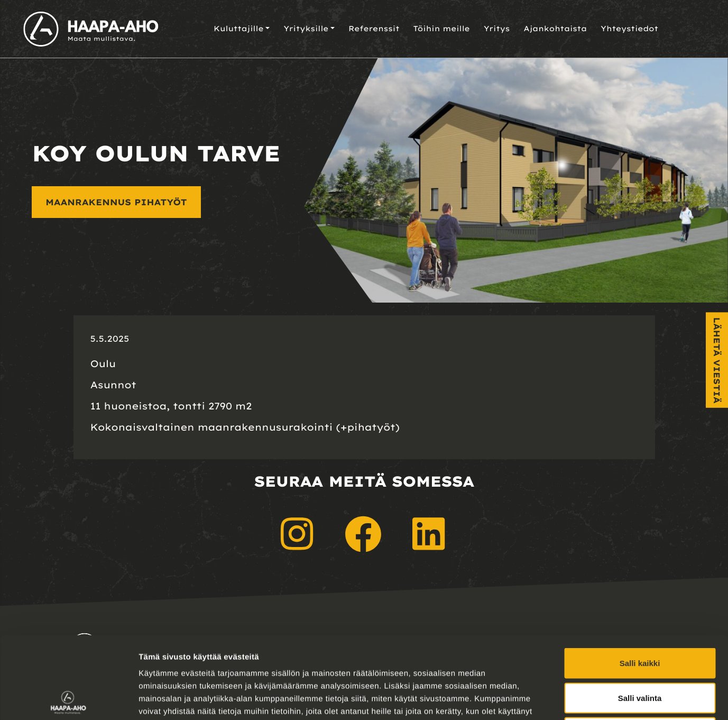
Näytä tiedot (565, 699)
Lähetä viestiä (717, 360)
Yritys (497, 29)
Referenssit (374, 29)
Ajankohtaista (555, 29)
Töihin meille (442, 29)
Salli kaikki (640, 581)
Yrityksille (306, 29)
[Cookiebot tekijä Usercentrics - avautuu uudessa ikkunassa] (68, 699)
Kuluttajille (239, 29)
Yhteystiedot (629, 29)
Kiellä (640, 650)
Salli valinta (640, 616)
